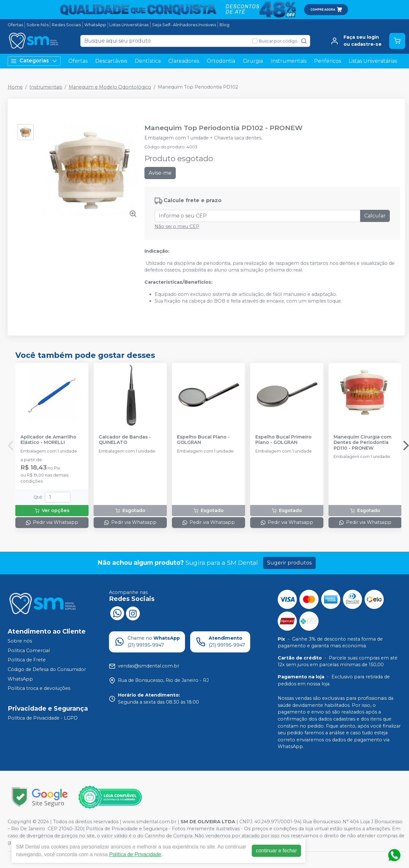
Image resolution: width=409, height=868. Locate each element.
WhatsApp (95, 25)
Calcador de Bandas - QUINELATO (125, 440)
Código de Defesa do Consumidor (47, 669)
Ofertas (15, 25)
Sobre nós (20, 641)
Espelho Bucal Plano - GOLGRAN (203, 440)
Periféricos (328, 61)
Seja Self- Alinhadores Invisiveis (184, 25)
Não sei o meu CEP (177, 226)
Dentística (148, 61)
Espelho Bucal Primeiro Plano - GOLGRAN (283, 440)
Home (15, 87)
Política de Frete (27, 660)
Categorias (34, 61)
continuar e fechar (276, 851)
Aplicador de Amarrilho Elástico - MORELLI (48, 440)
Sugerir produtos (289, 563)
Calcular (375, 216)
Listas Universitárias (129, 25)
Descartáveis (111, 61)
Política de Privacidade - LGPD (43, 718)
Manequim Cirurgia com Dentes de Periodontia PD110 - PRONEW (363, 443)
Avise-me (160, 173)
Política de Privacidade (135, 854)
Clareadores (184, 61)
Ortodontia (221, 61)
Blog (224, 25)
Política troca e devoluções (39, 688)
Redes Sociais (66, 25)
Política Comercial (29, 651)
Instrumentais (289, 61)
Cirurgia (253, 61)
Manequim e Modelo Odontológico (110, 87)
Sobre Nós (38, 25)
